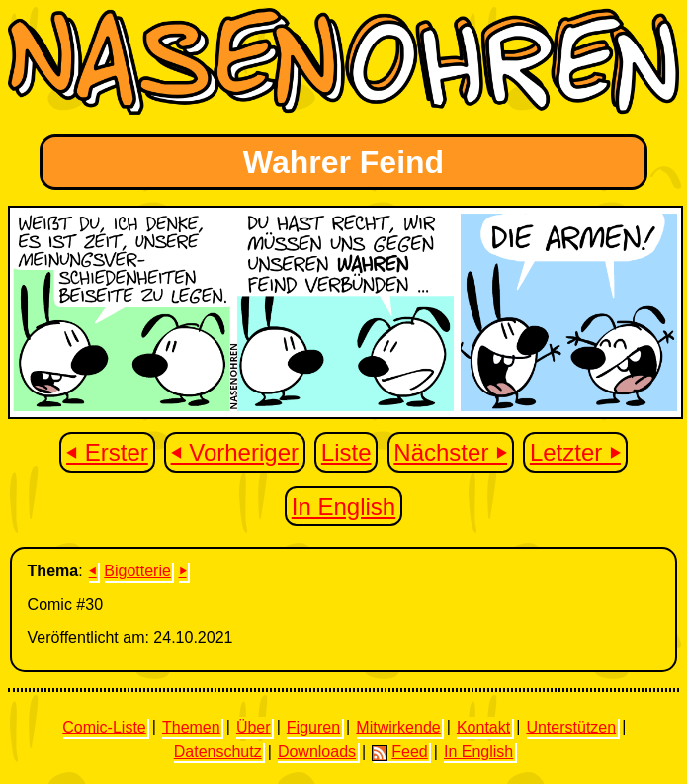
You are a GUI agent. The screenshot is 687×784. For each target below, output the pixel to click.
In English (343, 507)
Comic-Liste (104, 726)
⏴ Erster (107, 452)
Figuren (313, 726)
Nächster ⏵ (450, 452)
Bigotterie (137, 571)
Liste (346, 452)
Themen (191, 726)
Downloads (317, 752)
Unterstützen (571, 726)
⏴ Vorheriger (235, 452)
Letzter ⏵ (575, 452)
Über (254, 726)
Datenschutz (218, 752)
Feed (399, 752)
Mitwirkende (398, 726)
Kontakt (483, 726)
